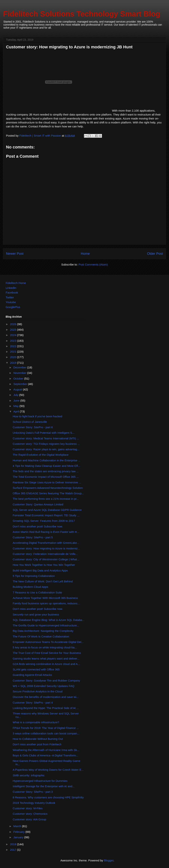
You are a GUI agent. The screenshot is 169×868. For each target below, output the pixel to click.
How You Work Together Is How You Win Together (44, 565)
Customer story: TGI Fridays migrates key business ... (46, 444)
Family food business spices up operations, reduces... (46, 603)
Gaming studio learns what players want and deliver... (46, 658)
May (16, 406)
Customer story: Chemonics (30, 814)
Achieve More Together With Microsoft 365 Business (45, 598)
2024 (14, 335)
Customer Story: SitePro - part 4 (33, 703)
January (19, 837)
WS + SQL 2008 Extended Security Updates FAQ (44, 686)
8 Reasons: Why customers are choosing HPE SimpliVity (48, 797)
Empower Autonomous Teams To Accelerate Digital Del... (48, 642)
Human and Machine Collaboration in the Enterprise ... (47, 460)
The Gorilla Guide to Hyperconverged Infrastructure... (46, 625)
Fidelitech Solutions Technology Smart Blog (82, 14)
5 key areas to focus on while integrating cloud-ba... (45, 647)
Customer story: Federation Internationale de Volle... (45, 554)
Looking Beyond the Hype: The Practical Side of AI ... (46, 708)
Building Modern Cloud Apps (31, 587)
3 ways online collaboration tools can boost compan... (46, 733)
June (17, 401)
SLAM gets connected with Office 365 (36, 669)
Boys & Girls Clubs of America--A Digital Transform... (46, 755)
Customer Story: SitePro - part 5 (33, 537)
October (19, 378)
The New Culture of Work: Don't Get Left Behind (43, 581)
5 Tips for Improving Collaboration (34, 576)
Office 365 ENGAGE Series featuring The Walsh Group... (48, 493)
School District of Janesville (30, 422)
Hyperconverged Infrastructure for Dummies (40, 781)
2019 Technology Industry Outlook (34, 803)
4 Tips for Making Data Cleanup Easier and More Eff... (46, 466)
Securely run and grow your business (36, 614)
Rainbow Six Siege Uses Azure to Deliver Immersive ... (47, 482)
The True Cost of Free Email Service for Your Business (47, 653)
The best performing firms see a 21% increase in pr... (46, 499)
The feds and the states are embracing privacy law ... (46, 471)
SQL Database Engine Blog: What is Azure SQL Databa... (49, 620)
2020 (14, 357)
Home (85, 254)
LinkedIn (11, 288)
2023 (14, 341)
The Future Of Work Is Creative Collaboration (41, 636)
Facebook (12, 293)
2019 (14, 363)
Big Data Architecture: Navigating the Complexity (43, 631)
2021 (14, 352)
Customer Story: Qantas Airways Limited (38, 504)
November (20, 373)
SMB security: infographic (29, 775)
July (16, 395)
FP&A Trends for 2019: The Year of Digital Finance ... (46, 728)
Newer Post (15, 254)
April (17, 411)
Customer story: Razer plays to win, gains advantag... (46, 449)
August (18, 389)
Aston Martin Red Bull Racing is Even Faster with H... (46, 532)
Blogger (109, 860)
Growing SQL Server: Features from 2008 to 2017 (44, 521)
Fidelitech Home (16, 283)
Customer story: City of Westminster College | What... (46, 559)
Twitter (10, 297)
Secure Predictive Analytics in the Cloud (38, 691)
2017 (14, 850)
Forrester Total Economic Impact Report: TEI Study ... (46, 515)
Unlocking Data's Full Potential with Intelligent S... (44, 433)
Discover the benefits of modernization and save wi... (46, 697)
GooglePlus (13, 307)
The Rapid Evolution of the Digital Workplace (41, 455)
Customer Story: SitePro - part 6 (33, 427)
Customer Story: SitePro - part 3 (33, 792)
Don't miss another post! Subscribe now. (38, 526)
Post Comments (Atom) (93, 264)
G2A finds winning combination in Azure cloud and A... (46, 664)
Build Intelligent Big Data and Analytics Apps (40, 570)
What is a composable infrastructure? (36, 722)
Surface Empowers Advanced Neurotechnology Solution (48, 488)
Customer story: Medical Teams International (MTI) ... (46, 438)
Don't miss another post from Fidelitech (37, 744)
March (18, 826)
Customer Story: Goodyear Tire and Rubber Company (46, 680)
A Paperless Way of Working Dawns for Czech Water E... (48, 770)
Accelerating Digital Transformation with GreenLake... (46, 543)
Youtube (11, 302)
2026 (14, 324)
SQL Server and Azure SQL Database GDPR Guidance (47, 510)
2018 (14, 844)
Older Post (155, 254)
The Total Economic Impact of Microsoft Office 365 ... (46, 477)
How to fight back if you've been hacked (38, 416)
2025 (14, 330)
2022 (14, 346)
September (21, 384)
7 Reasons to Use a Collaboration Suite (37, 592)
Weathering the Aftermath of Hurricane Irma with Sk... (46, 750)
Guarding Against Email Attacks (32, 675)
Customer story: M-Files (28, 808)
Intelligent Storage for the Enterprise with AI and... (44, 786)
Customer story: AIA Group (29, 819)
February (19, 832)
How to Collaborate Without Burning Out (38, 739)
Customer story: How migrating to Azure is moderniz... (46, 548)
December (20, 367)
